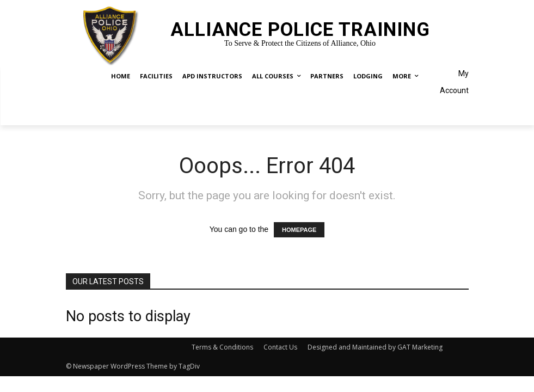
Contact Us (280, 347)
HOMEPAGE (299, 230)
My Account (454, 82)
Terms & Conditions (222, 347)
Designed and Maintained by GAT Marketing (375, 347)
